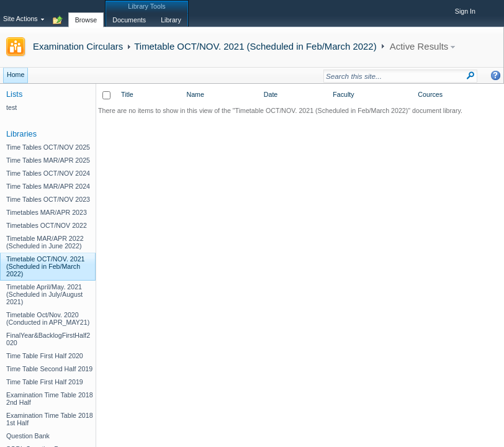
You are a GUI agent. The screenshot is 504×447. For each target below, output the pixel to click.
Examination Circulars (78, 46)
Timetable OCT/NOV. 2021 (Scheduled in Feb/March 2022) (255, 46)
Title (127, 94)
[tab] (86, 13)
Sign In (465, 11)
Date (271, 94)
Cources (430, 94)
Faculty (343, 94)
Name (195, 94)
